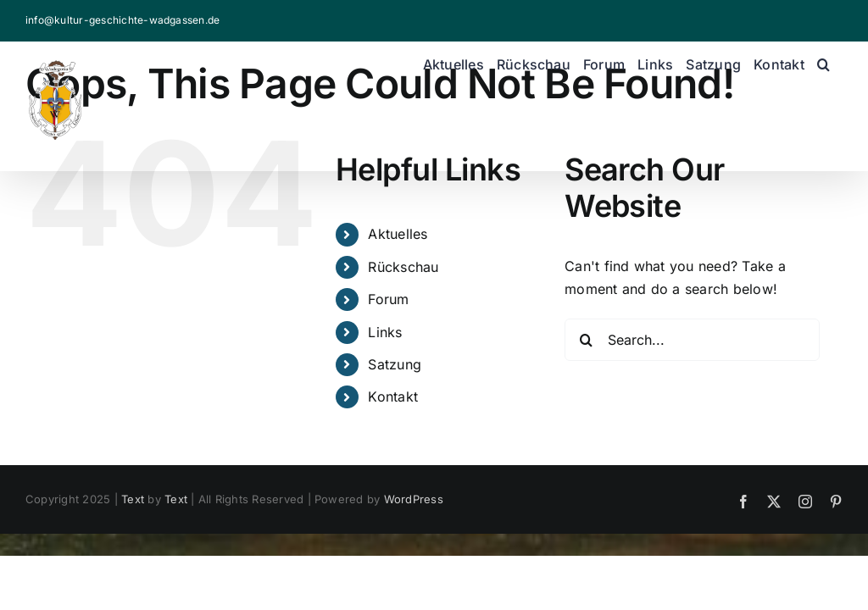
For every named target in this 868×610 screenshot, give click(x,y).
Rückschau (403, 267)
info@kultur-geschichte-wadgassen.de (122, 20)
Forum (388, 299)
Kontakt (393, 396)
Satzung (395, 364)
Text (133, 499)
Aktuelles (398, 234)
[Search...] (692, 340)
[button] (823, 64)
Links (385, 332)
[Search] (586, 340)
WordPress (414, 499)
